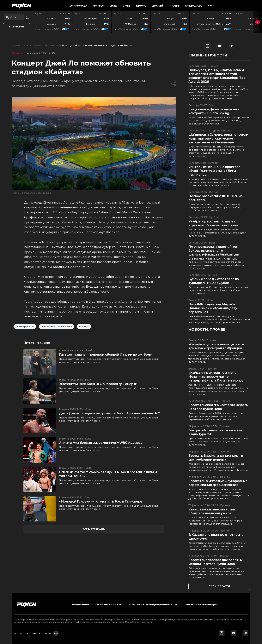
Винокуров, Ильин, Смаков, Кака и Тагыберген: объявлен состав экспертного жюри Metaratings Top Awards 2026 (217, 76)
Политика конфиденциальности (152, 604)
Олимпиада (79, 6)
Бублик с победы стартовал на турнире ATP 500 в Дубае (214, 281)
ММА (127, 6)
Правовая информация (200, 604)
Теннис (141, 6)
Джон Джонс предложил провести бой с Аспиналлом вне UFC (109, 413)
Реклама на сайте (108, 604)
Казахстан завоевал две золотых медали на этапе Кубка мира (215, 562)
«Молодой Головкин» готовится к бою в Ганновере (101, 501)
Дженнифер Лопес (25, 327)
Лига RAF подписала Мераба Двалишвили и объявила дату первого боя (213, 308)
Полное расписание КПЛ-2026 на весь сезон (215, 198)
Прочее (174, 6)
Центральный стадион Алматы (57, 327)
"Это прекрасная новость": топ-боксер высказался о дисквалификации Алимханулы (214, 251)
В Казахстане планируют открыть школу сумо (216, 537)
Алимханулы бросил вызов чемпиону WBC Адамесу (101, 443)
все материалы (94, 529)
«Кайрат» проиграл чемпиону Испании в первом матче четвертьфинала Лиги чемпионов (216, 377)
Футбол (99, 6)
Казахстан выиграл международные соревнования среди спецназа (218, 483)
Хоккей (158, 6)
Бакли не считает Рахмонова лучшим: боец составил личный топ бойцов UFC (109, 474)
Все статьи (34, 46)
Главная (17, 46)
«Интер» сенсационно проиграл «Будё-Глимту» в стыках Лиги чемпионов (214, 171)
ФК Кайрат (84, 327)
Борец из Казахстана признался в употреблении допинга (216, 458)
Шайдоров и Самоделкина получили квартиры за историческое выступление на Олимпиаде (218, 138)
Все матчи (16, 27)
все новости (219, 586)
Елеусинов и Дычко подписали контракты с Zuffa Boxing (214, 111)
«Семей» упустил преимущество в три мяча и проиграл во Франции (216, 346)
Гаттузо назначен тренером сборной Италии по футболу (105, 355)
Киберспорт (194, 6)
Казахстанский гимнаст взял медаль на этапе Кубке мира (218, 407)
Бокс (114, 6)
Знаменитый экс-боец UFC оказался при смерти (98, 384)
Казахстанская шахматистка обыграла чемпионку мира (212, 511)
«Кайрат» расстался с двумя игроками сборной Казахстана (213, 223)
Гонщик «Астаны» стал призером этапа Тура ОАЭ (215, 432)
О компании (80, 604)
